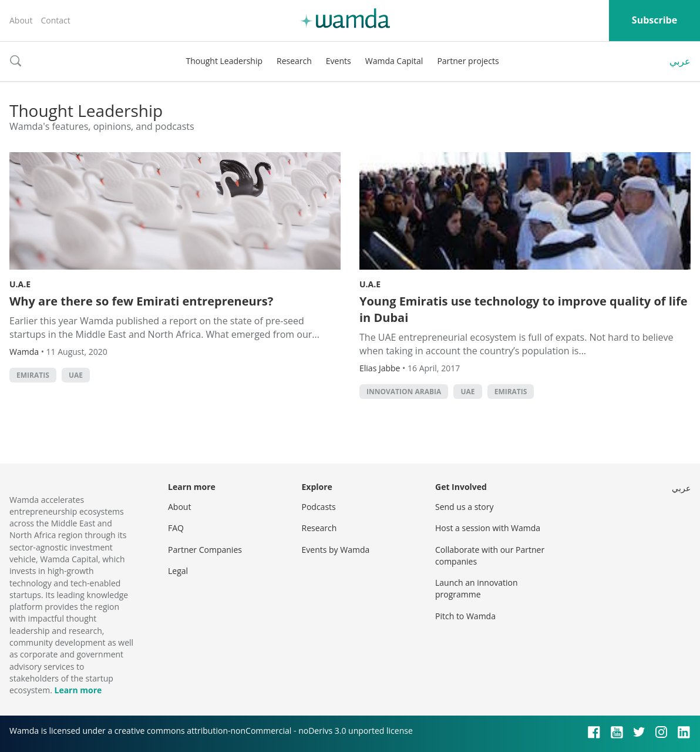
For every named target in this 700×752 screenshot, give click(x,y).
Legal (178, 571)
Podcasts (319, 507)
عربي (680, 61)
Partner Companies (205, 550)
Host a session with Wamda (488, 528)
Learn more (78, 690)
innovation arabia (404, 392)
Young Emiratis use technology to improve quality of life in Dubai (524, 309)
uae (76, 375)
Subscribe (654, 20)
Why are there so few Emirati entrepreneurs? (141, 301)
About (21, 20)
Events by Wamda (336, 550)
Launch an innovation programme (477, 588)
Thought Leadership (224, 61)
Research (294, 61)
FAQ (176, 528)
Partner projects (468, 61)
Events (339, 61)
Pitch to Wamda (465, 616)
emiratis (33, 375)
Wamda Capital (394, 61)
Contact (55, 20)
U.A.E (20, 284)
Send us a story (464, 507)
